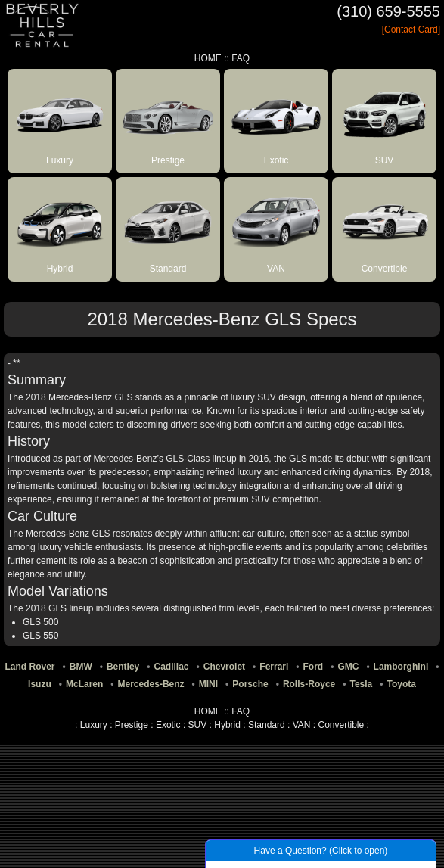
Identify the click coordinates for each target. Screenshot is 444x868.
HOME (208, 58)
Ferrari (274, 667)
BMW (81, 667)
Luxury (94, 725)
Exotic (168, 725)
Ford (314, 667)
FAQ (241, 58)
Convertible (342, 725)
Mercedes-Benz (151, 684)
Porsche (250, 684)
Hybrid (227, 725)
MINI (208, 684)
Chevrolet (224, 667)
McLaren (84, 684)
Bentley (123, 667)
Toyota (401, 684)
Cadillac (172, 667)
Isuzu (40, 684)
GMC (348, 667)
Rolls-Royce (309, 684)
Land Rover (30, 667)
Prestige (132, 725)
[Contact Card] (411, 30)
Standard (267, 725)
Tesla (361, 684)
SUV (198, 725)
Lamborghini (401, 667)
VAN (302, 725)
